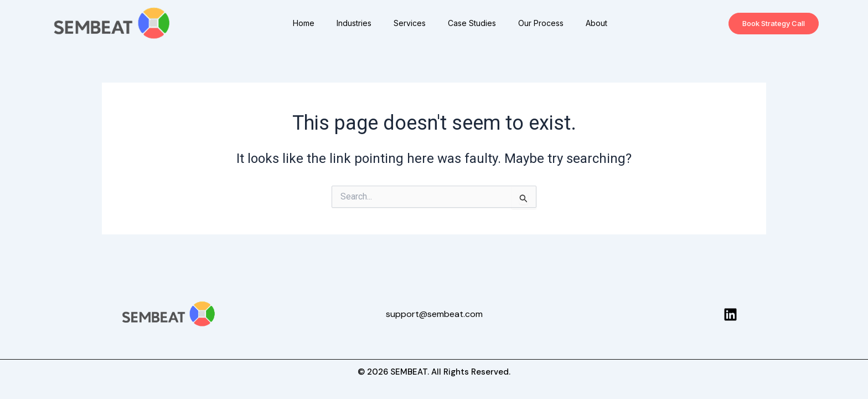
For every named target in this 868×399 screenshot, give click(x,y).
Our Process (541, 23)
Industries (354, 23)
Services (410, 23)
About (596, 23)
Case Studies (472, 23)
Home (304, 23)
